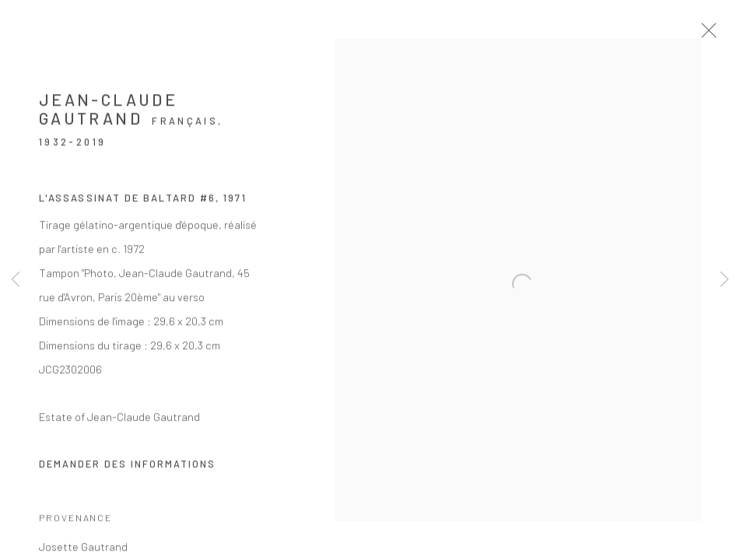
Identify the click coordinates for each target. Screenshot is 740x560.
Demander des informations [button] (127, 475)
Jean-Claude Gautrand (108, 120)
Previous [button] (16, 280)
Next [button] (724, 280)
